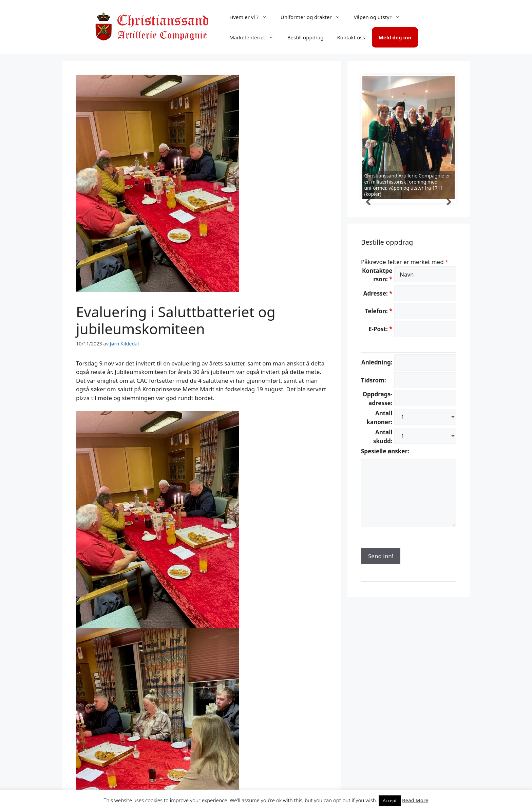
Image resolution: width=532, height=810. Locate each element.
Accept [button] (390, 800)
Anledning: (377, 362)
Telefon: (379, 311)
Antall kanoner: (379, 418)
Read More (415, 800)
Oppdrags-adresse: (378, 399)
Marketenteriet (255, 37)
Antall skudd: (383, 437)
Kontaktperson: (377, 275)
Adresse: (378, 293)
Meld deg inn (395, 37)
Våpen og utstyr (380, 17)
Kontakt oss (351, 37)
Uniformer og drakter (314, 17)
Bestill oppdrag (306, 37)
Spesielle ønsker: (385, 451)
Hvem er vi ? (252, 17)
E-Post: (380, 329)
